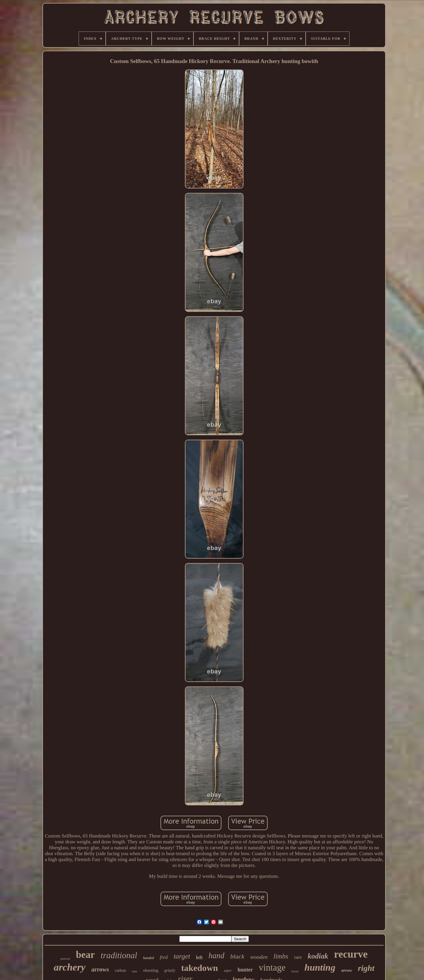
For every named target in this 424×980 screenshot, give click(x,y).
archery (69, 967)
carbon (120, 970)
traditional (119, 955)
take (135, 971)
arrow (347, 970)
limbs (281, 956)
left (199, 957)
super (228, 971)
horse (295, 971)
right (366, 968)
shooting (151, 970)
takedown (199, 968)
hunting (320, 967)
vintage (272, 967)
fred (164, 957)
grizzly (170, 970)
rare (298, 957)
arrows (100, 969)
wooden (259, 957)
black (237, 956)
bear (85, 955)
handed (149, 958)
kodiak (318, 956)
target (182, 956)
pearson (65, 959)
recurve (351, 954)
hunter (245, 970)
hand (216, 956)
